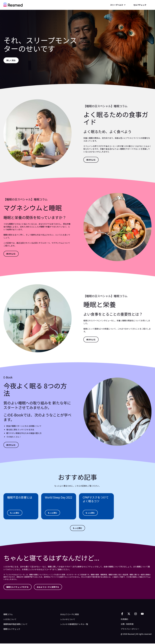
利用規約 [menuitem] (124, 620)
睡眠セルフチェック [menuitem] (12, 630)
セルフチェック (140, 5)
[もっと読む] (15, 513)
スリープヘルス (117, 5)
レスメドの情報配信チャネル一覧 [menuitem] (74, 625)
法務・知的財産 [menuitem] (127, 625)
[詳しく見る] (11, 60)
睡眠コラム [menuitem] (8, 615)
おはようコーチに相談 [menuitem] (70, 615)
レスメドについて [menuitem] (68, 620)
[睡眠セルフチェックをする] (18, 588)
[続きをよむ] (91, 160)
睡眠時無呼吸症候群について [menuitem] (15, 625)
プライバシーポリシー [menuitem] (130, 630)
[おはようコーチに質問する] (48, 588)
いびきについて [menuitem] (10, 620)
